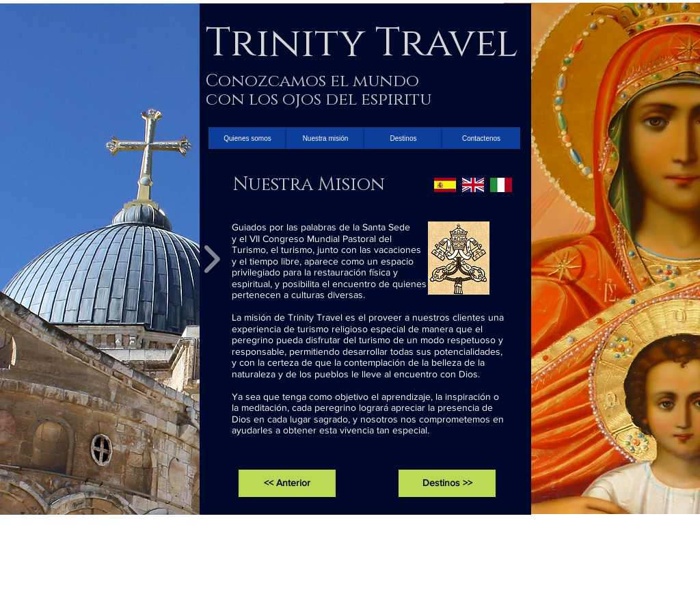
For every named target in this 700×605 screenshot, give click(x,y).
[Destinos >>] (447, 483)
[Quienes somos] (247, 138)
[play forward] (212, 259)
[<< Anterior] (287, 483)
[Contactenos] (481, 138)
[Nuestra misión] (325, 138)
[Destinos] (403, 138)
